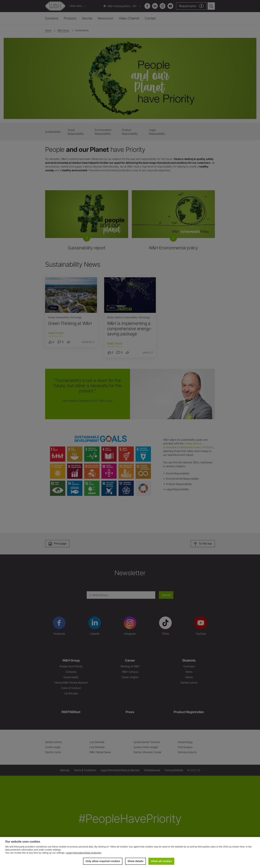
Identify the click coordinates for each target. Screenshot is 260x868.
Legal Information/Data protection (84, 853)
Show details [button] (135, 861)
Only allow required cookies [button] (103, 861)
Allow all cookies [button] (161, 861)
